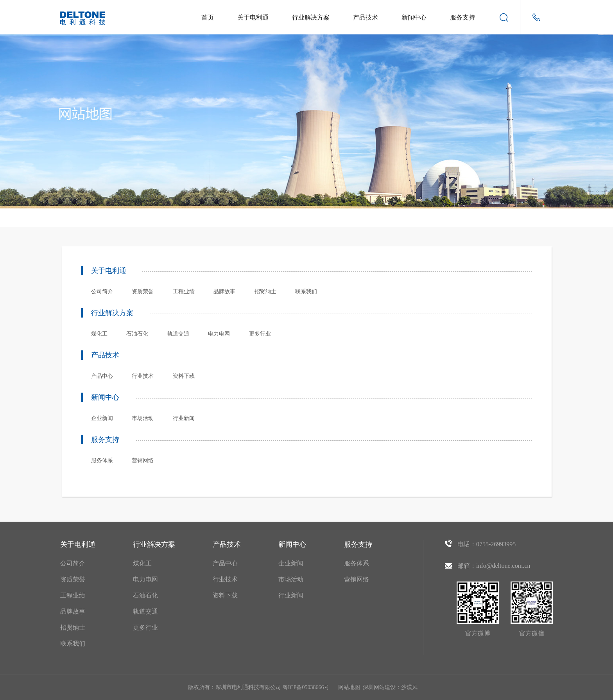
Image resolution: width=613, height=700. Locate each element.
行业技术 (143, 376)
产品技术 (366, 17)
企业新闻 (102, 418)
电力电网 (219, 334)
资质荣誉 (143, 292)
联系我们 (306, 292)
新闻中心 (414, 17)
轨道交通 (178, 334)
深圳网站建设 (379, 687)
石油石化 (137, 334)
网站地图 (349, 687)
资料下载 (184, 376)
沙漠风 (409, 687)
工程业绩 (184, 292)
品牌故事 (224, 292)
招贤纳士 (265, 292)
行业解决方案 (311, 17)
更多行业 (260, 334)
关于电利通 (253, 17)
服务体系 (102, 460)
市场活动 (143, 418)
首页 (208, 17)
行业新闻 (184, 418)
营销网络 (143, 460)
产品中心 (102, 376)
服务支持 (462, 17)
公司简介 (102, 292)
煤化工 (99, 334)
